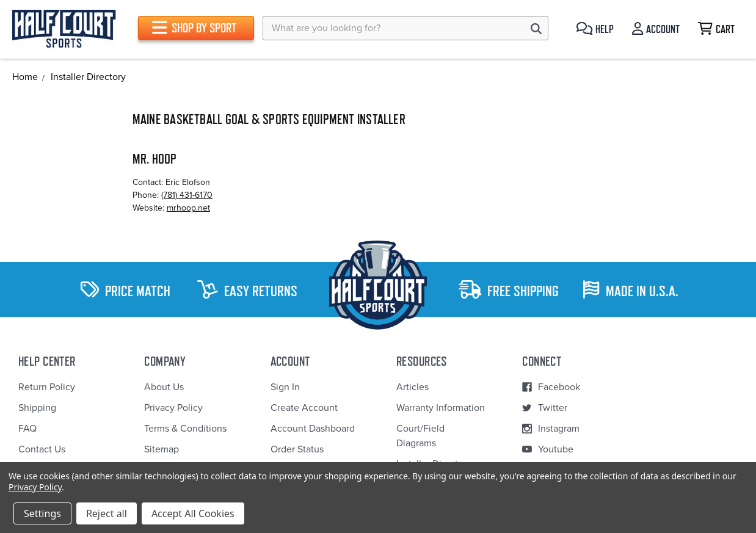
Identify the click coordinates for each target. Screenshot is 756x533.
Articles (413, 387)
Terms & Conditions (185, 429)
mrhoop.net (188, 208)
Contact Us (42, 449)
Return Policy (47, 387)
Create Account (304, 408)
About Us (164, 387)
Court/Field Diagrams (420, 436)
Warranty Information (441, 408)
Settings (42, 513)
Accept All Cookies (193, 513)
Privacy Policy (173, 408)
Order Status (297, 449)
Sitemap (162, 449)
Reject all (107, 513)
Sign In (285, 387)
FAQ (27, 429)
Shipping (37, 408)
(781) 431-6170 (187, 195)
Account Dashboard (313, 429)
